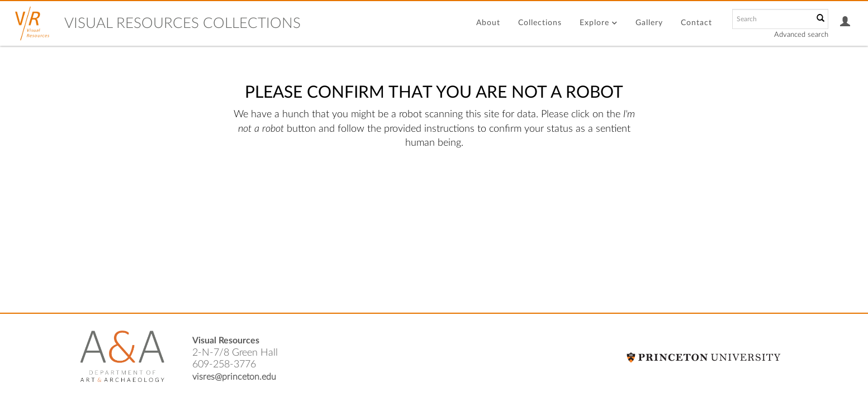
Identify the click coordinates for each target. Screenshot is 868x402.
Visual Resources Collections (182, 23)
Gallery (649, 23)
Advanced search (801, 35)
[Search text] (772, 19)
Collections (540, 23)
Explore (599, 23)
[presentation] (410, 186)
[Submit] (820, 19)
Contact (696, 23)
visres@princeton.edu (234, 377)
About (488, 23)
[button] (845, 23)
